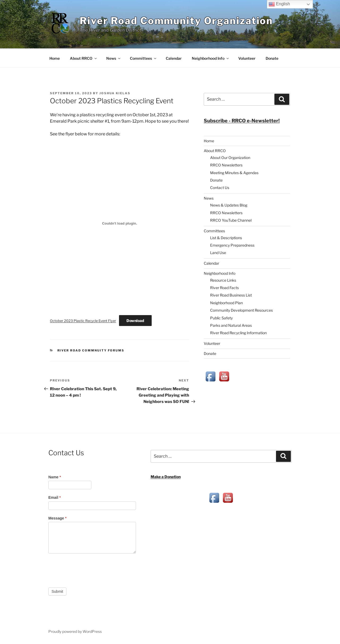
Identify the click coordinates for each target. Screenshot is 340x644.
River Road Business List (231, 295)
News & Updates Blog (229, 205)
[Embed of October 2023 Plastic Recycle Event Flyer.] (120, 223)
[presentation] (89, 569)
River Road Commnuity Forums (91, 350)
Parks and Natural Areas (231, 325)
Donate (272, 58)
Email (55, 497)
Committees (143, 58)
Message (58, 518)
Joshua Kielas (115, 93)
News (114, 58)
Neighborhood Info (211, 58)
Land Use (218, 253)
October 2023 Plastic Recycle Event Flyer (83, 321)
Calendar (174, 58)
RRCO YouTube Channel (231, 220)
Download (135, 321)
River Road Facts (224, 288)
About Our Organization (230, 158)
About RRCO (84, 58)
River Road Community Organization (176, 21)
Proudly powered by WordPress (75, 631)
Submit (57, 591)
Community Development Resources (241, 310)
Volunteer (247, 58)
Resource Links (223, 280)
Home (55, 58)
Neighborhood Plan (226, 303)
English (279, 4)
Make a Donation (166, 477)
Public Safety (221, 318)
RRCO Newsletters (226, 165)
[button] (242, 121)
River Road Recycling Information (238, 333)
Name (55, 477)
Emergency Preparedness (232, 245)
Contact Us (220, 188)
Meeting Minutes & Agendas (234, 173)
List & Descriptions (226, 238)
